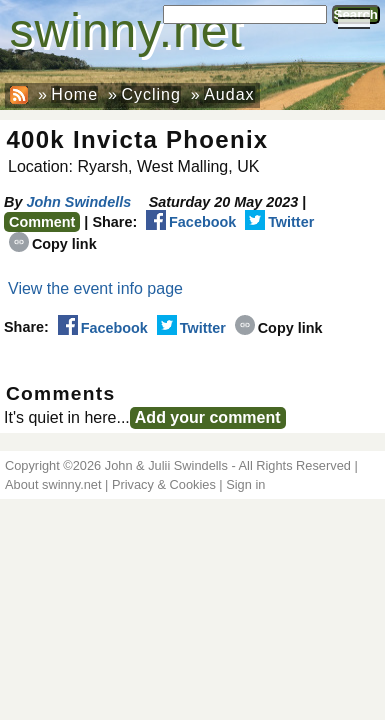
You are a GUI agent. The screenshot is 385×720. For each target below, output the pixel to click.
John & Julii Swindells (166, 465)
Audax (229, 94)
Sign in (245, 484)
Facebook (191, 222)
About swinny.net (53, 484)
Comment (42, 222)
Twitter (279, 222)
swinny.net (126, 30)
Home (74, 94)
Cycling (150, 94)
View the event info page (95, 288)
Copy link (53, 244)
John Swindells (78, 202)
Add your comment (208, 417)
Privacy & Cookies (164, 484)
